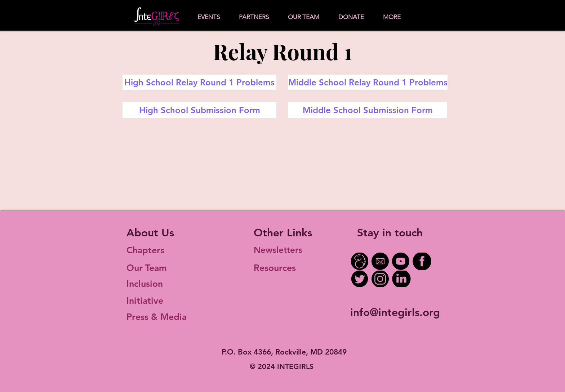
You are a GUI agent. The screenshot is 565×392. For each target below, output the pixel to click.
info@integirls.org (395, 312)
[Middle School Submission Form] (368, 110)
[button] (209, 17)
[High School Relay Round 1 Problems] (199, 82)
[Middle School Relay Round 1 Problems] (368, 82)
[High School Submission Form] (199, 110)
